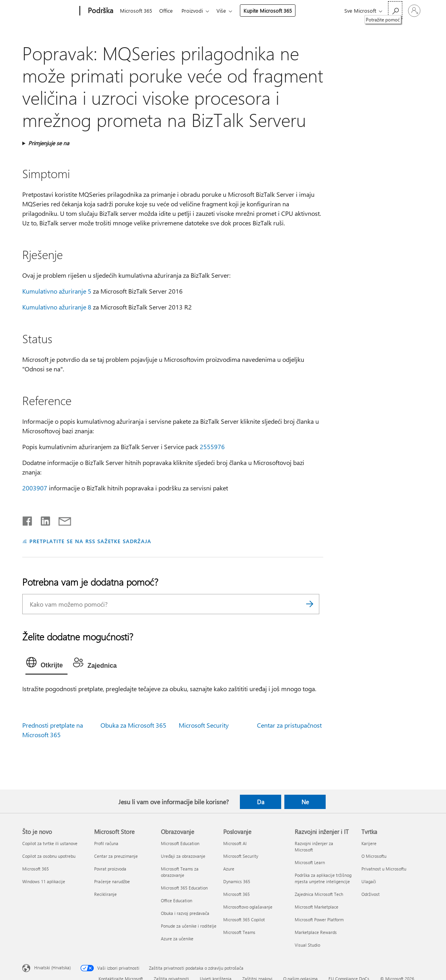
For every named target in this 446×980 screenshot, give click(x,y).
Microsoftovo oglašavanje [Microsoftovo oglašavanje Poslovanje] (248, 907)
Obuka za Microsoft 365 (133, 725)
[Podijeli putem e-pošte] (61, 519)
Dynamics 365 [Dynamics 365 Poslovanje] (237, 881)
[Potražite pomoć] (395, 10)
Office (168, 11)
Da (261, 802)
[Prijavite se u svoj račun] (414, 11)
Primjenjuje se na (49, 143)
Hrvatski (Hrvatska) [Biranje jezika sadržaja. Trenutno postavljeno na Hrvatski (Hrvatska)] (52, 968)
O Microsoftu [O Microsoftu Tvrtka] (374, 856)
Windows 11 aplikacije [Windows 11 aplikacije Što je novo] (44, 881)
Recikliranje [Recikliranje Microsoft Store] (105, 894)
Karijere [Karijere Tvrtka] (369, 843)
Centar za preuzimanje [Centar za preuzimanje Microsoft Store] (116, 856)
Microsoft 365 (136, 11)
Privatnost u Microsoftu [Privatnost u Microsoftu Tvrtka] (384, 869)
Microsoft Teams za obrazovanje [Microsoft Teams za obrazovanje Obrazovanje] (180, 872)
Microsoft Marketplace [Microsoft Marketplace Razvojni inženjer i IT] (317, 907)
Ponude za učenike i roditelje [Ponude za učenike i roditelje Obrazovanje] (189, 926)
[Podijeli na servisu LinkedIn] (42, 519)
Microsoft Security (204, 725)
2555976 (212, 447)
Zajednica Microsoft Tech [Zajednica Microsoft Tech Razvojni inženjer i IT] (319, 894)
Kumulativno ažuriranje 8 (57, 307)
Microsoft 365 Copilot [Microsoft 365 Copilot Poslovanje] (244, 919)
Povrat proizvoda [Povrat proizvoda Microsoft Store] (110, 869)
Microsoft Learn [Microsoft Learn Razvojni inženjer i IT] (310, 862)
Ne (305, 802)
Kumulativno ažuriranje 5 (57, 291)
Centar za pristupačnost (289, 725)
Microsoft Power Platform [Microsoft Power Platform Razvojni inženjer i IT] (319, 919)
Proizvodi (195, 11)
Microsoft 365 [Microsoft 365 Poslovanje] (237, 894)
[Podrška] (100, 11)
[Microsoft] (49, 11)
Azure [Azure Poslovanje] (229, 869)
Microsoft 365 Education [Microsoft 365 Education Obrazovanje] (184, 888)
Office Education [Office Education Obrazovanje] (177, 900)
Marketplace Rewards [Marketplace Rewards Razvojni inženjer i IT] (316, 932)
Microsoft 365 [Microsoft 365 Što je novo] (36, 869)
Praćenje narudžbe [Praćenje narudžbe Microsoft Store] (112, 881)
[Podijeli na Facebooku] (28, 519)
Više (226, 11)
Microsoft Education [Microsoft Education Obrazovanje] (180, 843)
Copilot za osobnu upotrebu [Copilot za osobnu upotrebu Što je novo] (49, 856)
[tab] (46, 664)
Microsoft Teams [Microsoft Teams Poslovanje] (239, 932)
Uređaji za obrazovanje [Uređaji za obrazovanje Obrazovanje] (183, 856)
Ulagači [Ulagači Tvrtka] (369, 881)
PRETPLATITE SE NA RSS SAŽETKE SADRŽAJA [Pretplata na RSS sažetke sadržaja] (90, 541)
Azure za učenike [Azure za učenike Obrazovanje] (177, 939)
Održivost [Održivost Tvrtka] (371, 894)
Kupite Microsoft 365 (272, 11)
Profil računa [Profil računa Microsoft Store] (106, 843)
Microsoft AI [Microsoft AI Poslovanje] (235, 843)
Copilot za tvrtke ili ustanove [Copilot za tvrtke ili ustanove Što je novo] (50, 843)
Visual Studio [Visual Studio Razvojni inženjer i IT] (307, 945)
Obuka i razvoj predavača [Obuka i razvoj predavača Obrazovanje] (185, 913)
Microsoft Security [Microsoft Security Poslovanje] (241, 856)
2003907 (35, 488)
